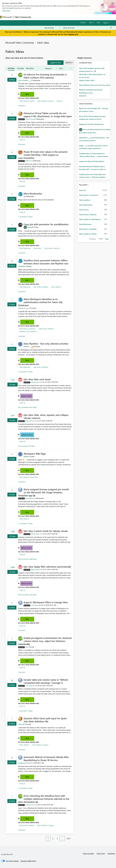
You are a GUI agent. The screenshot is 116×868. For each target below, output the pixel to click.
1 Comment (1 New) (25, 217)
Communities (64, 17)
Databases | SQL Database (28, 331)
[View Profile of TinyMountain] (84, 153)
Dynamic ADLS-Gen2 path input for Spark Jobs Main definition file (45, 720)
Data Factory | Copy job (52, 248)
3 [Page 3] (57, 838)
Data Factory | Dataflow (41, 287)
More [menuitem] (81, 17)
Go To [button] (105, 23)
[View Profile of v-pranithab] (34, 605)
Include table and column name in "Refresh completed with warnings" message (46, 681)
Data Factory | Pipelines (46, 329)
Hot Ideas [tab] (11, 68)
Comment (22, 106)
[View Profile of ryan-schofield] (23, 80)
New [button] (27, 94)
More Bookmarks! (33, 193)
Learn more (6, 10)
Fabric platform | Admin (27, 101)
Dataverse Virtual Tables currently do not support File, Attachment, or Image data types (48, 115)
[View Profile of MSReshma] (29, 161)
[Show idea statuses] (65, 68)
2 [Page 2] (53, 838)
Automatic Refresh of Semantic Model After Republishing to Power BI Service (46, 759)
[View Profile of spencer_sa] (22, 308)
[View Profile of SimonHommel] (85, 166)
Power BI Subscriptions (96, 161)
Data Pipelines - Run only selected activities (46, 344)
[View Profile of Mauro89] (30, 227)
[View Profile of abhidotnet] (83, 138)
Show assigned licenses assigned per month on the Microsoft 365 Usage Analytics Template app (43, 492)
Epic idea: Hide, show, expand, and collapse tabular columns (46, 416)
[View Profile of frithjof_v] (27, 346)
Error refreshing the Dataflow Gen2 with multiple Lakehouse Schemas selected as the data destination (44, 799)
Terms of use (101, 853)
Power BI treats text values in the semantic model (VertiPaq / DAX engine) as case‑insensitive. (43, 155)
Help (98, 22)
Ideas (54, 17)
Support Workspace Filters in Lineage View (46, 602)
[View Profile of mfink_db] (21, 724)
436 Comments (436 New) (27, 595)
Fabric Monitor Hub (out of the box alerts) (95, 85)
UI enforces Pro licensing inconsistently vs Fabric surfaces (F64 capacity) (45, 76)
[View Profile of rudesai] (82, 161)
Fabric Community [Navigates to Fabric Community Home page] (23, 17)
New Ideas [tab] (30, 68)
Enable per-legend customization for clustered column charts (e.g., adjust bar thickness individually (45, 641)
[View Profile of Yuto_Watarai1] (30, 686)
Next (107, 239)
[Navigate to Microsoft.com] (6, 17)
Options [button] (68, 62)
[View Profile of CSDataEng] (22, 266)
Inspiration (45, 17)
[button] (55, 63)
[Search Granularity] (52, 28)
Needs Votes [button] (26, 396)
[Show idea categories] (51, 68)
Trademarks (111, 853)
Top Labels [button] (83, 185)
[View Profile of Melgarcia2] (83, 124)
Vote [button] (13, 80)
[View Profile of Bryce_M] (82, 116)
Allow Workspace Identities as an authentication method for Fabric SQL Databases (40, 302)
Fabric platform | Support (45, 101)
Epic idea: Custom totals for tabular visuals (46, 531)
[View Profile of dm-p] (85, 129)
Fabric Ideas (43, 43)
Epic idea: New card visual (37, 379)
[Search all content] (88, 28)
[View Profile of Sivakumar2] (22, 763)
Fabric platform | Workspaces (29, 477)
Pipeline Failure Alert (87, 80)
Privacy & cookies (88, 853)
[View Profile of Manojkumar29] (30, 805)
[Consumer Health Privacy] (28, 861)
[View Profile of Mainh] (81, 108)
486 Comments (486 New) (27, 559)
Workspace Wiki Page (35, 454)
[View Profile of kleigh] (81, 146)
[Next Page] (73, 837)
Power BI (59, 101)
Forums (36, 17)
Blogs (74, 17)
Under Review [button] (27, 435)
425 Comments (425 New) (27, 407)
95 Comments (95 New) (27, 446)
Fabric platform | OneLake (45, 825)
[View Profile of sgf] (25, 196)
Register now (73, 34)
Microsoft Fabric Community (20, 43)
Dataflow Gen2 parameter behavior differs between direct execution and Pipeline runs (46, 262)
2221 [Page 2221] (69, 838)
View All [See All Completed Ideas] (83, 96)
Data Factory (37, 248)
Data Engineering (25, 248)
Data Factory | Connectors (28, 329)
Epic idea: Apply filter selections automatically (47, 567)
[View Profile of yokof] (27, 647)
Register (83, 22)
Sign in (91, 22)
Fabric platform (56, 287)
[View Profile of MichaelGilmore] (30, 498)
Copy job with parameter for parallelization (46, 224)
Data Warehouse (85, 224)
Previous (93, 239)
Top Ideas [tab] (20, 68)
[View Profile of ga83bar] (26, 456)
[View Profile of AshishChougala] (30, 119)
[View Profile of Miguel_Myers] (35, 382)
